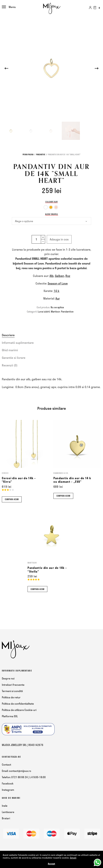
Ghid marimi (10, 350)
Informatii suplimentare (18, 343)
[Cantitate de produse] (36, 239)
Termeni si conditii (12, 691)
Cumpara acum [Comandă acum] (12, 499)
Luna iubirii (44, 312)
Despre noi (8, 678)
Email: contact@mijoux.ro (16, 771)
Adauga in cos (59, 239)
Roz (68, 276)
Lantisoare (8, 812)
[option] (46, 207)
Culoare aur (51, 202)
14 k (56, 291)
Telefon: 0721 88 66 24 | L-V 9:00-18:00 (24, 777)
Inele (5, 806)
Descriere (8, 335)
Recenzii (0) (10, 365)
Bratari (6, 818)
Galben (60, 276)
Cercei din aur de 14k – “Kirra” (19, 480)
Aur (58, 298)
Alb (52, 276)
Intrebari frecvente (13, 685)
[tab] (51, 335)
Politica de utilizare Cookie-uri (19, 710)
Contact (6, 765)
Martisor (55, 312)
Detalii (73, 858)
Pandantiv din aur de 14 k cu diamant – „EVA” (72, 480)
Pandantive (41, 154)
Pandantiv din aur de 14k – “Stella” (47, 570)
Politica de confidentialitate (18, 704)
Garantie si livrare (14, 358)
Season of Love (58, 283)
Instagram (8, 790)
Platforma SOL (10, 716)
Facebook (8, 783)
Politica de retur (11, 697)
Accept (51, 864)
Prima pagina (28, 154)
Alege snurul (52, 214)
